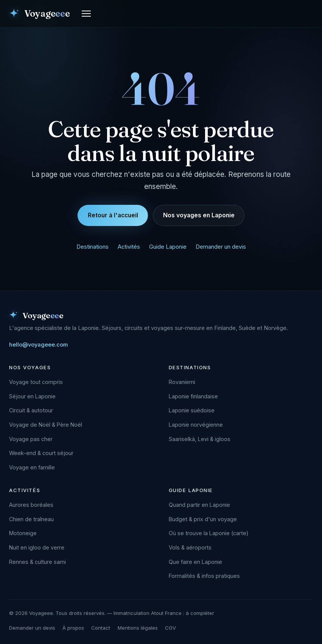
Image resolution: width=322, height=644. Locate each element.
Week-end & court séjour (41, 453)
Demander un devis (221, 247)
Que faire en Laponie (195, 562)
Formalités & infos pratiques (204, 576)
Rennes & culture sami (37, 562)
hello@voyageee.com (38, 345)
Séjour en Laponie (32, 396)
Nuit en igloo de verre (37, 547)
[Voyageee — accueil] (39, 14)
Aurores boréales (31, 505)
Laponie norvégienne (196, 425)
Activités (129, 247)
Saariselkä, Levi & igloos (200, 439)
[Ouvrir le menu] (86, 14)
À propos (73, 628)
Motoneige (23, 533)
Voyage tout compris (36, 382)
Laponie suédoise (192, 410)
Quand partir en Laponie (199, 505)
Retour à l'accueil (113, 215)
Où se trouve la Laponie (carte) (209, 533)
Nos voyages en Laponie (198, 215)
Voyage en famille (32, 467)
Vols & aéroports (190, 547)
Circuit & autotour (31, 410)
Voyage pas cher (31, 439)
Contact (101, 628)
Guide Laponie (168, 247)
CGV (170, 628)
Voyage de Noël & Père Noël (46, 425)
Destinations (93, 247)
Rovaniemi (182, 382)
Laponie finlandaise (193, 396)
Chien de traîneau (31, 519)
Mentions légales (138, 628)
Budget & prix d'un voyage (203, 519)
